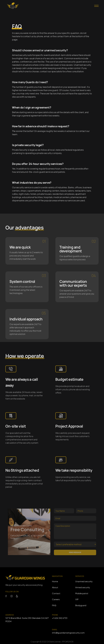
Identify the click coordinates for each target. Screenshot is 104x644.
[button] (95, 6)
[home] (13, 6)
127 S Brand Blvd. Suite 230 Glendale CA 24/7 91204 (27, 620)
